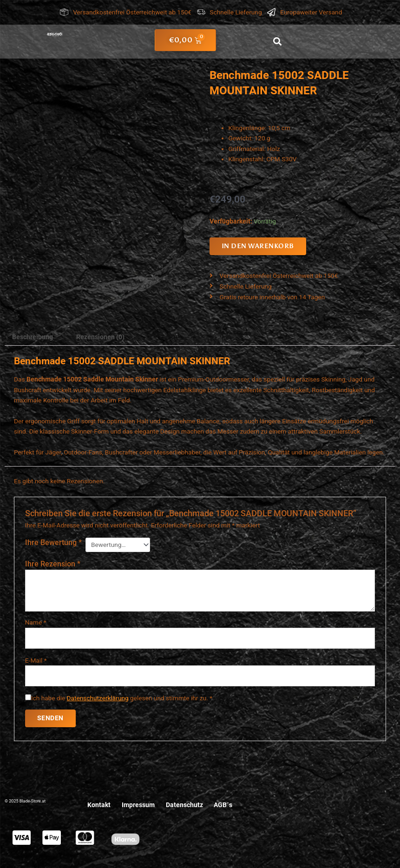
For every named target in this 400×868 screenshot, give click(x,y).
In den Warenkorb (258, 246)
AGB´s (223, 805)
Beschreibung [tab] (33, 337)
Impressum (138, 805)
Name (36, 622)
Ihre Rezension (53, 564)
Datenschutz (184, 805)
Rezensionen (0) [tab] (100, 337)
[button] (277, 42)
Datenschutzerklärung (98, 698)
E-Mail (36, 660)
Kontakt (99, 805)
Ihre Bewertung (53, 542)
